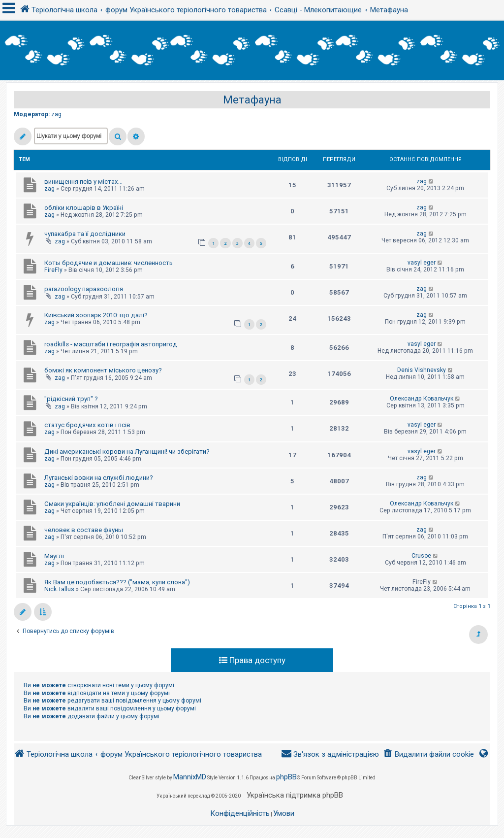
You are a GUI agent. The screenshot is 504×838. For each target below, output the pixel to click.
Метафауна (252, 100)
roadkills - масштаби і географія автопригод (111, 344)
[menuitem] (428, 754)
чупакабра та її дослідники (85, 234)
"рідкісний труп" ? (71, 399)
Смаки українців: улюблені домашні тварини (112, 504)
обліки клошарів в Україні (84, 208)
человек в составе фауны (84, 530)
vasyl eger (422, 263)
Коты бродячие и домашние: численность (109, 263)
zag (56, 114)
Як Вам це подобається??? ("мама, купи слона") (117, 582)
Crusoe (421, 556)
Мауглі (54, 556)
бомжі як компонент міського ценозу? (103, 370)
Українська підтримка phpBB (295, 795)
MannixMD (190, 777)
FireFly (53, 270)
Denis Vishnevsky (422, 370)
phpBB (286, 777)
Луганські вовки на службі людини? (99, 478)
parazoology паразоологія (84, 289)
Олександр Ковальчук (422, 399)
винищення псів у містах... (83, 182)
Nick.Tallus (59, 589)
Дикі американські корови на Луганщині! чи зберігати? (127, 452)
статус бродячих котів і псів (87, 425)
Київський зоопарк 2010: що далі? (96, 315)
